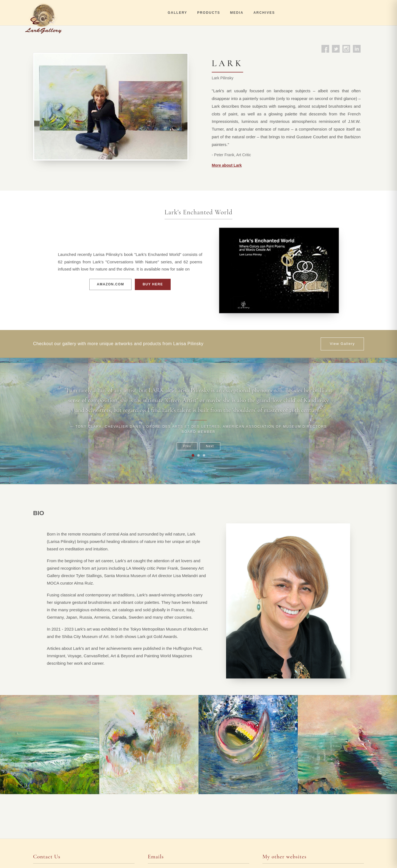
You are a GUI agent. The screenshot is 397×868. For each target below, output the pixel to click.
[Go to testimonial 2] (198, 455)
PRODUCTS (209, 13)
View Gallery (342, 344)
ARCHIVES (264, 13)
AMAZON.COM (110, 284)
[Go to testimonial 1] (193, 455)
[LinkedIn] (357, 49)
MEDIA (237, 13)
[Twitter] (336, 49)
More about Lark (227, 165)
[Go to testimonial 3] (204, 455)
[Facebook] (325, 49)
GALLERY (177, 13)
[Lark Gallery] (45, 13)
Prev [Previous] (187, 446)
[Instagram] (346, 49)
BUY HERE (153, 284)
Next (210, 446)
